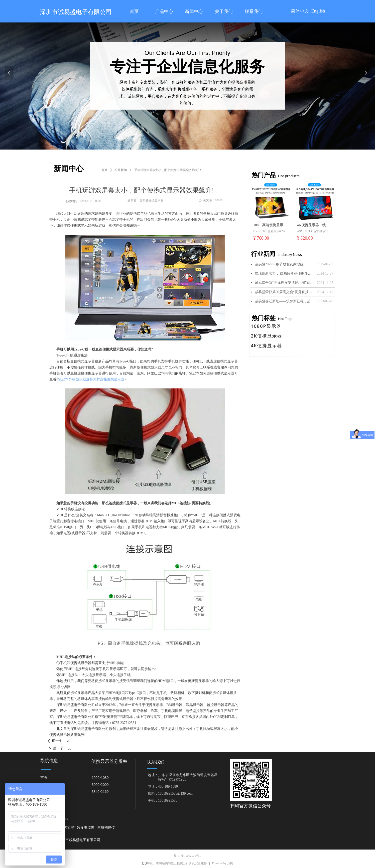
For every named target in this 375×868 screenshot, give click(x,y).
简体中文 (300, 11)
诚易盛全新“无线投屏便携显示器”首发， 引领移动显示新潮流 (285, 283)
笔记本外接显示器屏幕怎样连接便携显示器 (91, 379)
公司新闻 (121, 170)
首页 (104, 170)
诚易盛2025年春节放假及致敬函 (279, 264)
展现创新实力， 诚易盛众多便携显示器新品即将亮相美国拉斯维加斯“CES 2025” (285, 273)
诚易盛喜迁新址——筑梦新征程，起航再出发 (285, 301)
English (318, 11)
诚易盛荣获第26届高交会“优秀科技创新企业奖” (285, 292)
